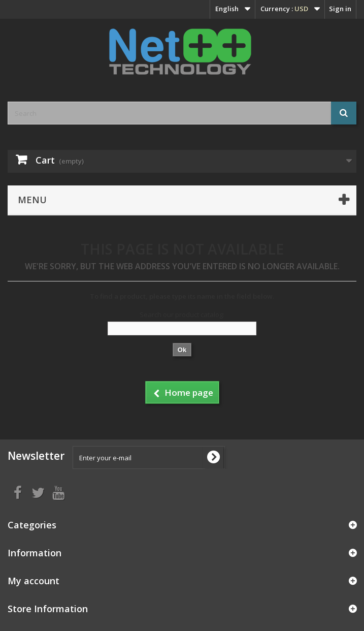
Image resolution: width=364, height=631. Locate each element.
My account (34, 581)
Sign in (340, 9)
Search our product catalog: (182, 314)
